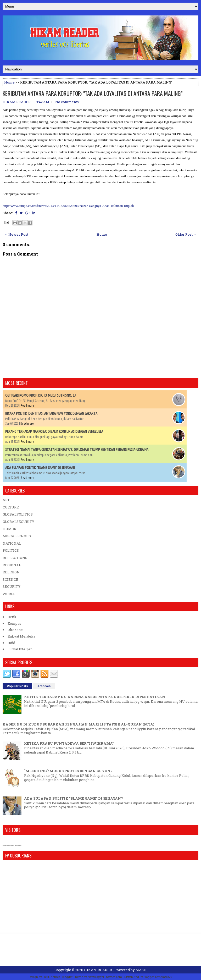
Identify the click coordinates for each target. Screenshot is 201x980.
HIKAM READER (98, 970)
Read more (27, 405)
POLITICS (11, 550)
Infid (11, 643)
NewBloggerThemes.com (105, 977)
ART (6, 500)
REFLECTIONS (15, 558)
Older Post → (186, 234)
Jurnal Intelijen (20, 649)
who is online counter (8, 846)
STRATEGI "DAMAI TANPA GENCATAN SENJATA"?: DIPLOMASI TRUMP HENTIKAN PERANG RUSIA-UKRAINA (77, 450)
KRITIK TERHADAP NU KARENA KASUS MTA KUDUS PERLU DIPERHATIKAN (95, 697)
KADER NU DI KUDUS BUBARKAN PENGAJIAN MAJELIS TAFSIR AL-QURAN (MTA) (78, 724)
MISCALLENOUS (17, 536)
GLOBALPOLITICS (18, 514)
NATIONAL (12, 543)
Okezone (15, 630)
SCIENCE (10, 579)
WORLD (9, 594)
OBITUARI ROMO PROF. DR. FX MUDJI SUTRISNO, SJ (40, 395)
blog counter (18, 846)
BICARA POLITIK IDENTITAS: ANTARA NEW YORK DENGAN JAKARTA (51, 413)
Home (9, 82)
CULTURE (11, 507)
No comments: (67, 102)
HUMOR (9, 529)
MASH (141, 970)
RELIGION (11, 572)
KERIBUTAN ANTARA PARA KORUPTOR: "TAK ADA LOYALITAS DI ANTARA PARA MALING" (93, 93)
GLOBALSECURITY (18, 522)
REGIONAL (12, 565)
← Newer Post (16, 234)
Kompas (14, 623)
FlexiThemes (51, 977)
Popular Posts (17, 686)
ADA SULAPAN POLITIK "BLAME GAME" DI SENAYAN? (40, 468)
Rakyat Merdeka (21, 636)
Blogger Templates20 (158, 977)
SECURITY (12, 586)
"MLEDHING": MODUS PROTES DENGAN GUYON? (68, 771)
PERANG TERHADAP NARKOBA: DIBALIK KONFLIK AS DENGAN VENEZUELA (54, 431)
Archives (44, 686)
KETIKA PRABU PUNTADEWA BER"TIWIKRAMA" (69, 743)
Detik (12, 617)
